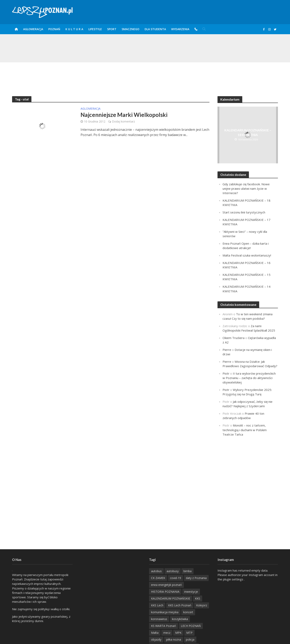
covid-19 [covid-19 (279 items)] (176, 578)
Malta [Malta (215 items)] (155, 633)
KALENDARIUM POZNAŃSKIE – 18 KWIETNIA (248, 132)
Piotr (226, 373)
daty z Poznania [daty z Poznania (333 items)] (196, 578)
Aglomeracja (33, 29)
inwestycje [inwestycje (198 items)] (191, 592)
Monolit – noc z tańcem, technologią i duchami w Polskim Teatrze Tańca (245, 430)
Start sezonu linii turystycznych (244, 212)
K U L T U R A (74, 29)
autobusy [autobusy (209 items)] (173, 571)
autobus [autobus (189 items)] (156, 571)
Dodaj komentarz (123, 121)
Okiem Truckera (234, 338)
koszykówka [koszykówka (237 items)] (180, 619)
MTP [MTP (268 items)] (189, 633)
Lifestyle (95, 29)
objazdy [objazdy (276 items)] (156, 639)
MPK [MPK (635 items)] (178, 633)
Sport (112, 29)
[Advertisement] (145, 75)
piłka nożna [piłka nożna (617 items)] (174, 639)
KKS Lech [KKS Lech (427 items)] (157, 605)
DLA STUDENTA (155, 29)
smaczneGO (130, 29)
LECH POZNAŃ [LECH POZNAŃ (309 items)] (191, 626)
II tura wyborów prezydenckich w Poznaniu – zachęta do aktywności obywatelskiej (249, 378)
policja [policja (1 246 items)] (190, 639)
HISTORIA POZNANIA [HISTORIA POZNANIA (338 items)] (165, 592)
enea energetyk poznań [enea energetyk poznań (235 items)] (166, 585)
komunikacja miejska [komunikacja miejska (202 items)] (165, 612)
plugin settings (234, 579)
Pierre (227, 350)
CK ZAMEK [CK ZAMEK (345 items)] (158, 578)
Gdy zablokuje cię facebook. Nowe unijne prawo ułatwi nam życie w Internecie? (246, 189)
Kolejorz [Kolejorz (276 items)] (202, 605)
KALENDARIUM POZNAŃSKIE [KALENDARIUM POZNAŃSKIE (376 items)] (171, 598)
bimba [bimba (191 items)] (187, 571)
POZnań (54, 29)
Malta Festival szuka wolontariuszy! (247, 255)
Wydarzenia (180, 29)
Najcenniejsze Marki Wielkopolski (124, 115)
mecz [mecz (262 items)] (167, 633)
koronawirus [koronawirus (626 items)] (159, 619)
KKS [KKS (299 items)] (198, 598)
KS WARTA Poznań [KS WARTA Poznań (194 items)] (164, 626)
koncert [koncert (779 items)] (188, 612)
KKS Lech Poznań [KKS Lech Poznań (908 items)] (180, 605)
